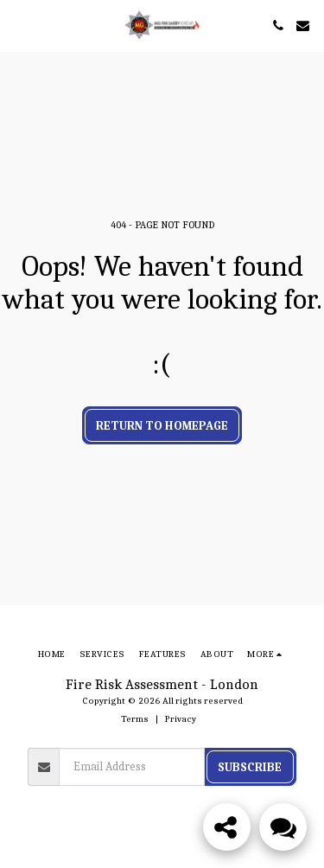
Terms (135, 719)
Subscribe (250, 767)
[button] (19, 25)
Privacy (181, 719)
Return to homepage (162, 426)
